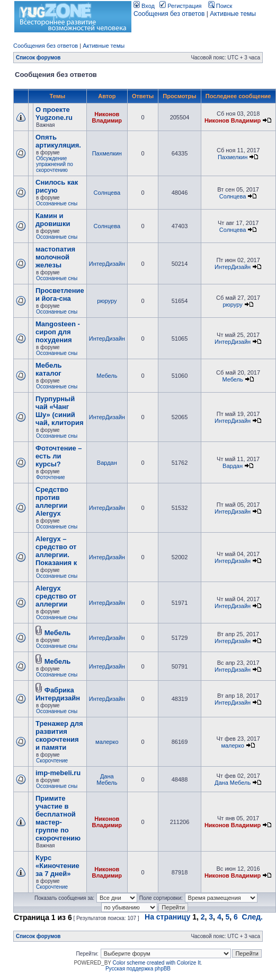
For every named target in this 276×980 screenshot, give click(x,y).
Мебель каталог (48, 369)
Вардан (107, 463)
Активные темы (233, 14)
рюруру (107, 301)
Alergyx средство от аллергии (56, 596)
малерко (107, 742)
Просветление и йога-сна (60, 294)
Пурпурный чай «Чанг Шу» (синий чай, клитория (60, 411)
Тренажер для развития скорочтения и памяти (59, 735)
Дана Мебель (107, 779)
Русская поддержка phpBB (138, 969)
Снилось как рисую (57, 186)
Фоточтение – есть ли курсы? (59, 456)
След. (252, 917)
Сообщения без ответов (169, 14)
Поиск (220, 6)
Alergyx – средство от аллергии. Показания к (56, 551)
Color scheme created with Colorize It (157, 963)
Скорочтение (52, 761)
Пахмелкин (107, 153)
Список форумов (38, 58)
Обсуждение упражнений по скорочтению (55, 164)
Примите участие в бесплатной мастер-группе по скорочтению (58, 818)
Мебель (107, 376)
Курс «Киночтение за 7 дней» (57, 866)
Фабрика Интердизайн (58, 694)
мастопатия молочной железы (55, 257)
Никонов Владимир (107, 117)
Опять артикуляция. (58, 141)
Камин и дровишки (53, 220)
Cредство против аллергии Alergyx (52, 501)
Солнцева (107, 193)
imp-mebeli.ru (58, 773)
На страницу (167, 917)
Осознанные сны (57, 203)
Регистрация (180, 6)
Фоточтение (51, 477)
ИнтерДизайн (107, 264)
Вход (144, 6)
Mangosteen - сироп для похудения (58, 332)
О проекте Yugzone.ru (54, 114)
